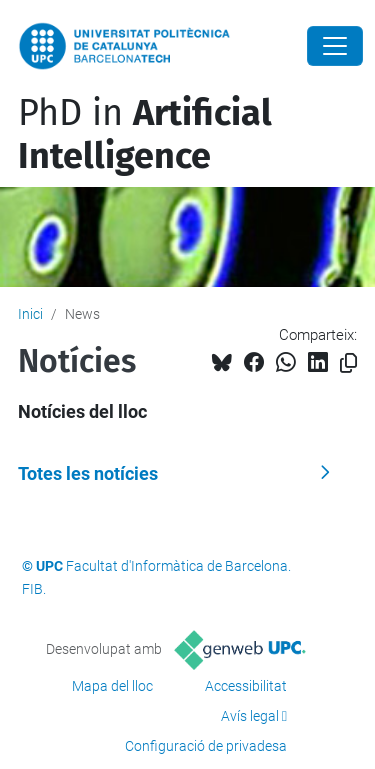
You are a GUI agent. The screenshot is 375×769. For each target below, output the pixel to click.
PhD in (145, 134)
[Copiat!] (348, 363)
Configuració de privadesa (206, 746)
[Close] (335, 46)
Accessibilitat (246, 686)
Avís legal (250, 716)
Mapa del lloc (112, 686)
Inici (30, 314)
